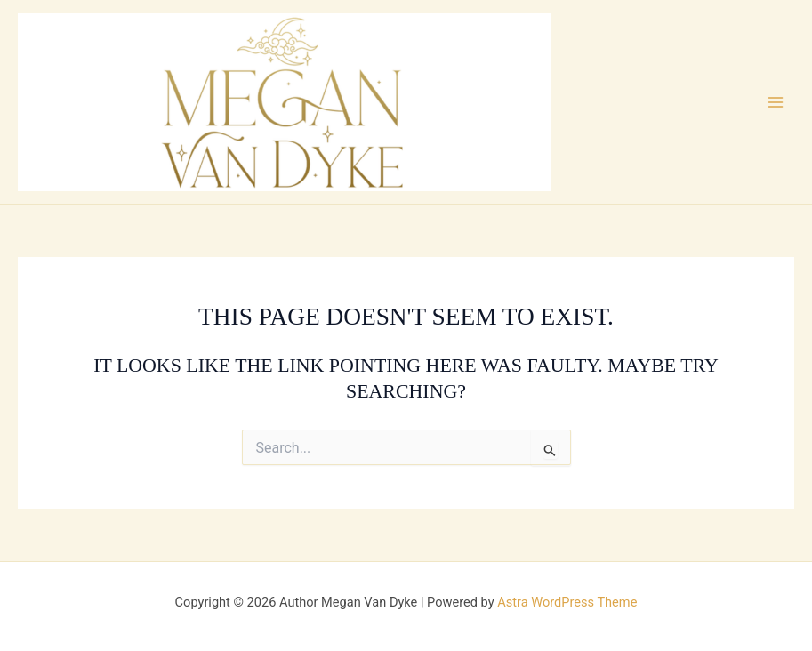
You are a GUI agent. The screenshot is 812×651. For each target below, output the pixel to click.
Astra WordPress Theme (567, 602)
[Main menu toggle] (776, 102)
